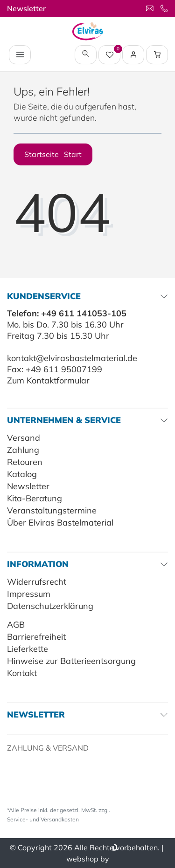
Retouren (25, 462)
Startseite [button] (53, 154)
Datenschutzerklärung (50, 606)
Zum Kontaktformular (48, 380)
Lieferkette (28, 649)
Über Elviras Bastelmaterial (60, 523)
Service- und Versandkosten (43, 819)
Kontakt (22, 673)
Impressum (29, 594)
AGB (16, 625)
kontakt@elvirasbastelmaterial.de (72, 358)
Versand (24, 438)
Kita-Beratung (35, 498)
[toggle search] (86, 55)
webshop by (88, 859)
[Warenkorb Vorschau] (157, 55)
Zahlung (23, 450)
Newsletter (26, 8)
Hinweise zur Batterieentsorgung (71, 661)
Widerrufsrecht (37, 582)
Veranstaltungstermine (52, 510)
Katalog (22, 474)
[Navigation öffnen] (20, 55)
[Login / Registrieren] (133, 55)
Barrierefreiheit (36, 637)
